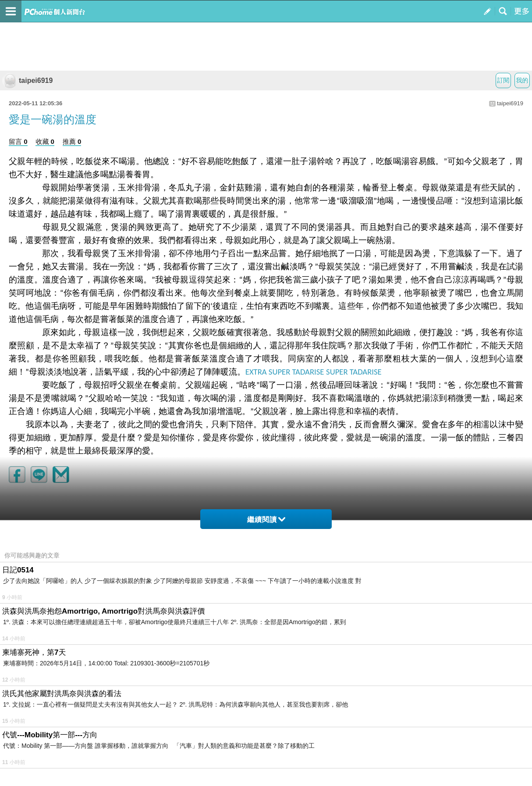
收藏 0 (45, 141)
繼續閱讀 (266, 520)
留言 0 (18, 141)
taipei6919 (27, 80)
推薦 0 (72, 141)
